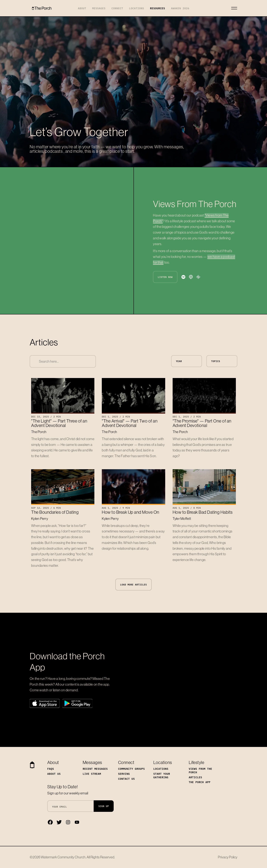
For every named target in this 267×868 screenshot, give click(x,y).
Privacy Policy (228, 857)
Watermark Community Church (63, 857)
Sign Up (104, 806)
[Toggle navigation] (234, 8)
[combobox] (63, 361)
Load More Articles (133, 585)
